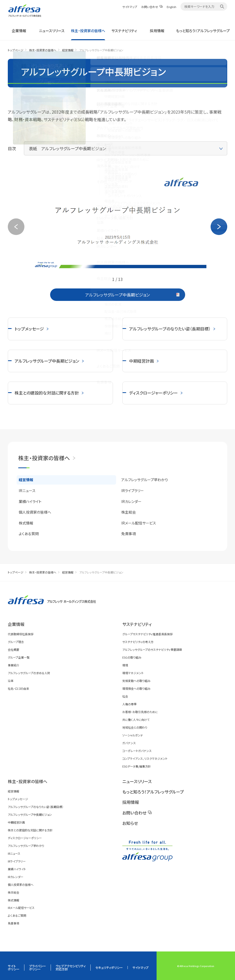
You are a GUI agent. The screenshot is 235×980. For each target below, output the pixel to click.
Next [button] (219, 227)
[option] (117, 221)
